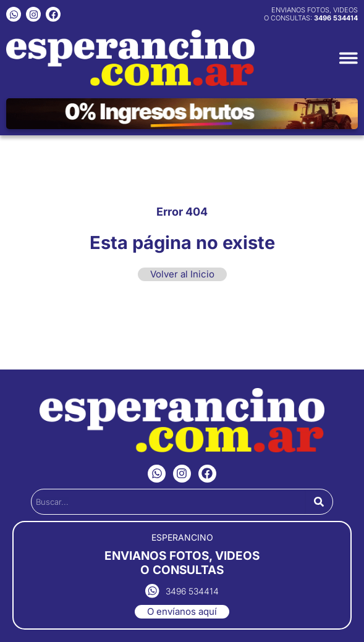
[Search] (319, 502)
